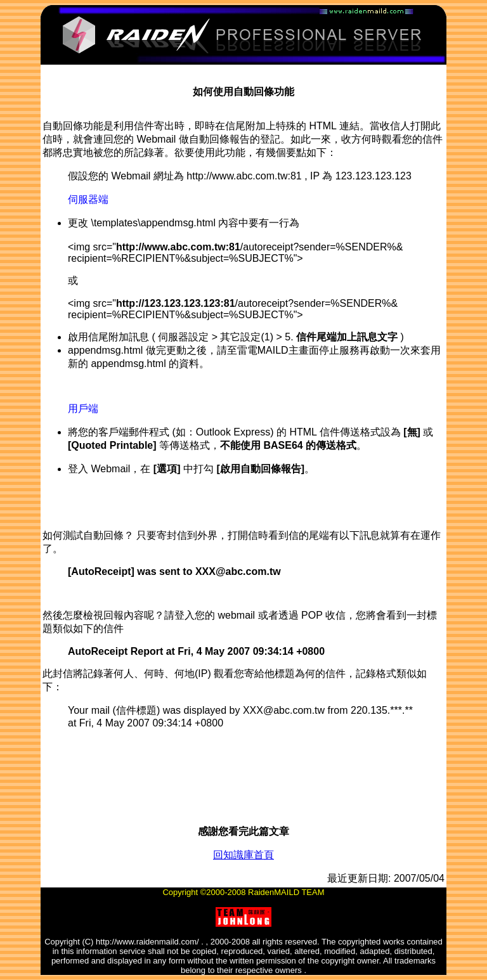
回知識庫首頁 (243, 855)
